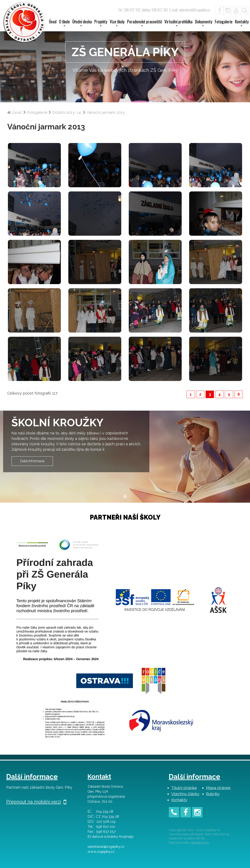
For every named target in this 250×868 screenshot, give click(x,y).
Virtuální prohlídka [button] (178, 23)
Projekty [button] (101, 23)
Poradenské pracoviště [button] (144, 23)
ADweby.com (200, 843)
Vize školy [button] (117, 23)
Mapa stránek (218, 788)
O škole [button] (64, 23)
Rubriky (213, 794)
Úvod (53, 22)
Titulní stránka (184, 788)
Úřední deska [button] (82, 23)
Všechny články (185, 794)
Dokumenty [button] (204, 23)
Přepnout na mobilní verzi (36, 802)
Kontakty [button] (242, 23)
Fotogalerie (224, 22)
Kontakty (179, 800)
